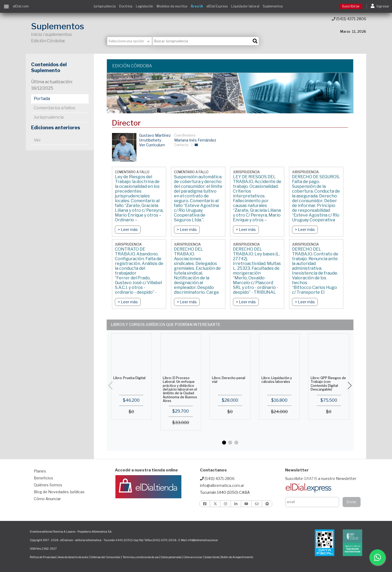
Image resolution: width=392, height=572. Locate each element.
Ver (37, 140)
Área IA (197, 6)
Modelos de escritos (172, 6)
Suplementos (273, 6)
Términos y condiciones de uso (141, 557)
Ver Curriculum (152, 145)
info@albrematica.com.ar (222, 485)
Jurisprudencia (105, 6)
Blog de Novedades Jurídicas (59, 492)
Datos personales (171, 557)
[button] (224, 443)
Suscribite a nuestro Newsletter (321, 478)
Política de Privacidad (43, 557)
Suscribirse (351, 6)
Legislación (145, 6)
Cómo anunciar (193, 557)
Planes (40, 471)
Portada (42, 99)
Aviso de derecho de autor (73, 557)
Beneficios (43, 478)
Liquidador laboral (245, 6)
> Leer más (128, 229)
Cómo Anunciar (47, 499)
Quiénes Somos (48, 485)
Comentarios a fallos (55, 108)
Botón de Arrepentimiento (237, 557)
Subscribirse (212, 557)
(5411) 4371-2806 (349, 19)
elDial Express (217, 6)
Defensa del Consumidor (105, 557)
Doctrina (126, 6)
